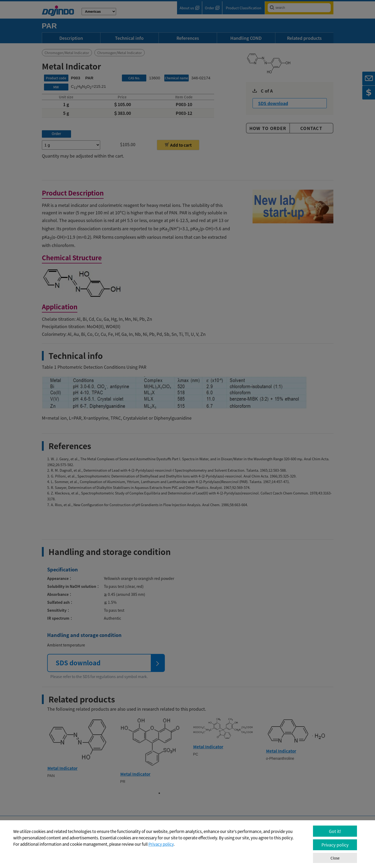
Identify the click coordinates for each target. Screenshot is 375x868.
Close (335, 858)
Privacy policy (161, 844)
